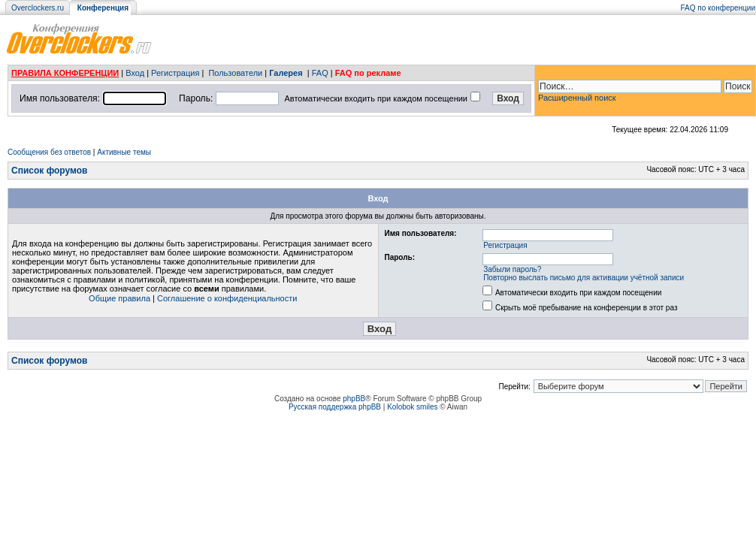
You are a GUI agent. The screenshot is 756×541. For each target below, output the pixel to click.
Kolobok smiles (412, 407)
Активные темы (124, 152)
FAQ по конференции (718, 8)
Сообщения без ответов (49, 152)
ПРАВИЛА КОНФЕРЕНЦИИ (65, 73)
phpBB (354, 399)
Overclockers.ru (38, 8)
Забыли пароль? (512, 269)
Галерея (286, 73)
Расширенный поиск (577, 98)
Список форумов (49, 171)
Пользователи (235, 73)
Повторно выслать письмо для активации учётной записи (584, 278)
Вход (135, 73)
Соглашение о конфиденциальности (227, 298)
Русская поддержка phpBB (335, 407)
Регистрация (175, 73)
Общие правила (119, 298)
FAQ (320, 73)
